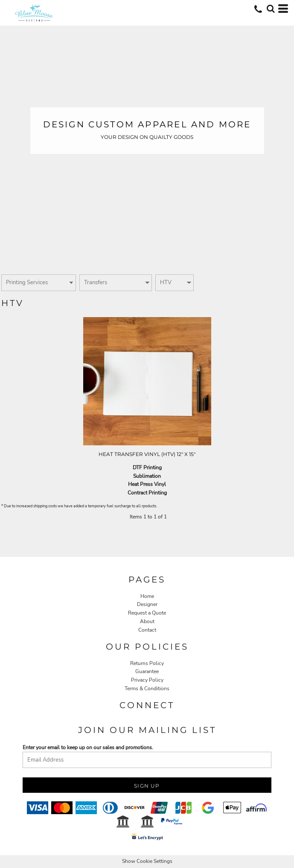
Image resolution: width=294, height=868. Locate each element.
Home (147, 596)
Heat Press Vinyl (147, 484)
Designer (147, 604)
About (147, 621)
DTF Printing (147, 468)
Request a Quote (147, 613)
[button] (271, 9)
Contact (147, 630)
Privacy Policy (147, 680)
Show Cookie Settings (147, 861)
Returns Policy (147, 663)
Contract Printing (147, 493)
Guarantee (147, 671)
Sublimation (147, 476)
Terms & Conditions (147, 689)
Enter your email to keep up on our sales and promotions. (88, 747)
